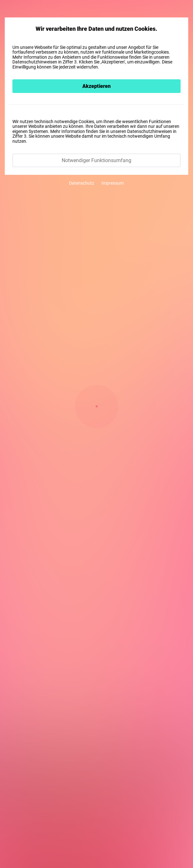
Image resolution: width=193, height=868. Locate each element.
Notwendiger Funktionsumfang (96, 160)
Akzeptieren (96, 86)
